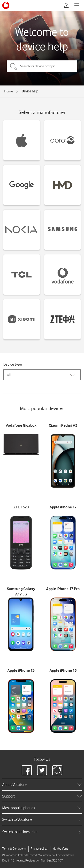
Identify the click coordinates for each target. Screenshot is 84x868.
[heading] (42, 785)
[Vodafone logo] (6, 5)
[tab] (42, 820)
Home (9, 91)
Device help (30, 91)
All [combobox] (9, 375)
